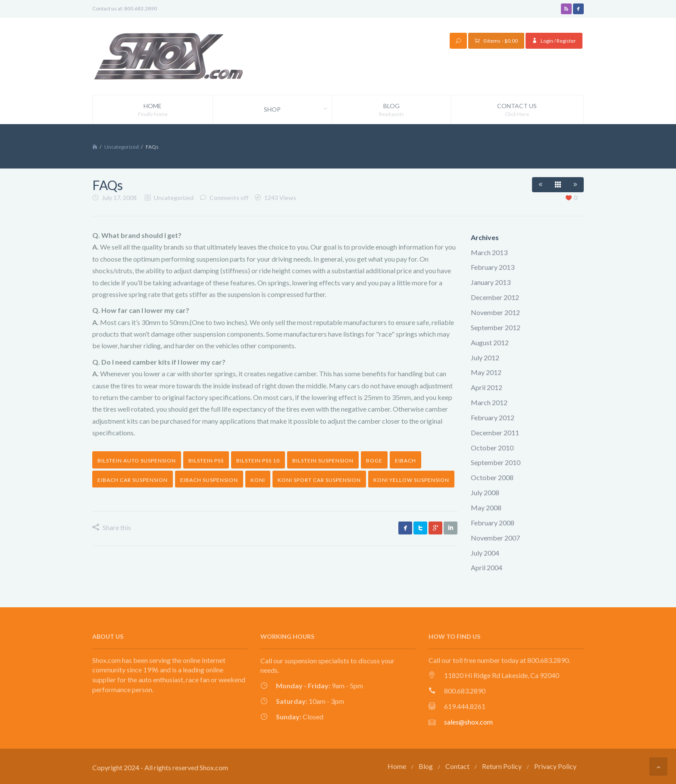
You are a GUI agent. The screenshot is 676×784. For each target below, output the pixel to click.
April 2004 (487, 567)
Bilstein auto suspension (137, 461)
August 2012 (490, 342)
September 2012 (496, 327)
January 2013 (491, 282)
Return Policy (502, 766)
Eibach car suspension (133, 479)
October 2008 (492, 477)
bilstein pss (206, 461)
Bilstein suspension (323, 461)
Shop (298, 109)
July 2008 (485, 492)
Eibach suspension (209, 479)
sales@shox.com (468, 721)
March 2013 (489, 252)
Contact (457, 766)
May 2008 (486, 507)
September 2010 (496, 462)
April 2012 (487, 387)
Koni (258, 479)
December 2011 (495, 432)
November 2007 (495, 537)
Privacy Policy (555, 766)
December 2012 (495, 297)
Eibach (405, 461)
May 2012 (486, 372)
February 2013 (493, 267)
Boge (374, 461)
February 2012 (493, 417)
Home (153, 110)
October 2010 (492, 447)
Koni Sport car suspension (319, 479)
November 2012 (495, 312)
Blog (391, 110)
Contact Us (517, 110)
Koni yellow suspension (411, 479)
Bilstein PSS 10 (258, 461)
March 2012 (489, 402)
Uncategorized (122, 147)
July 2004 (485, 552)
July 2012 (485, 357)
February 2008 (493, 522)
